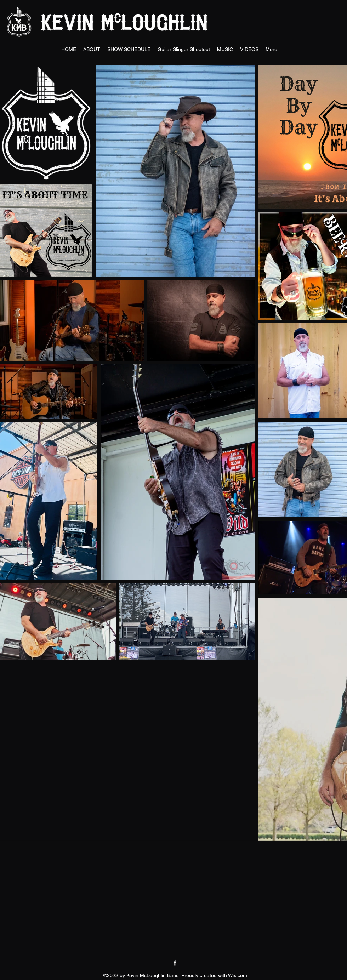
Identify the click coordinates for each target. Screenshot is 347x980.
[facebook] (175, 963)
